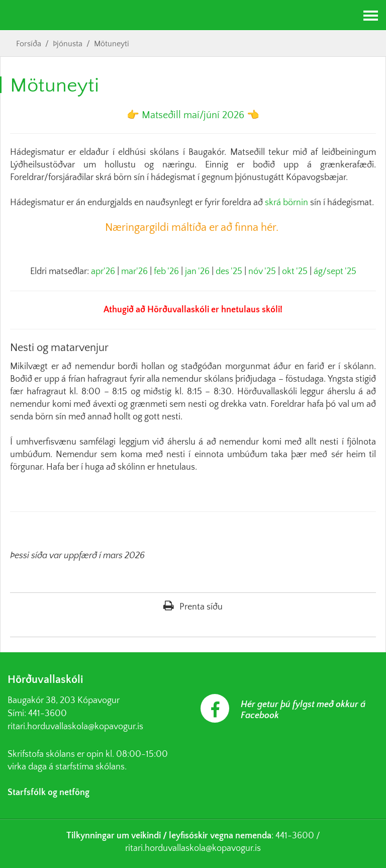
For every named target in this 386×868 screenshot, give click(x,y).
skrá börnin (286, 203)
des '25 (229, 272)
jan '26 (197, 272)
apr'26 (103, 272)
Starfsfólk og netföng (49, 793)
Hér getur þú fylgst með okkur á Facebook (303, 710)
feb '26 (166, 272)
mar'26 (134, 272)
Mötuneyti (112, 44)
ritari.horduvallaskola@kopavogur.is (75, 727)
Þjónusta (68, 44)
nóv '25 (262, 272)
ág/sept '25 (335, 272)
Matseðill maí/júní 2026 (193, 115)
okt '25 (295, 272)
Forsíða (29, 44)
